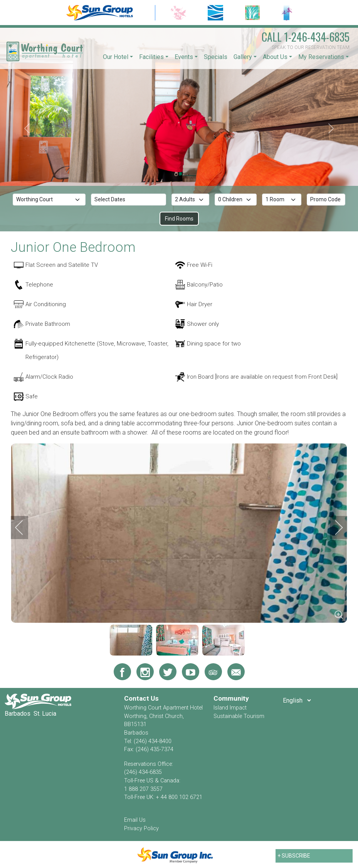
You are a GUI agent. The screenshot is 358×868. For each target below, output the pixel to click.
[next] (334, 528)
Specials (216, 57)
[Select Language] (297, 700)
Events (184, 57)
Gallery (243, 57)
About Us (275, 57)
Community (231, 698)
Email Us (135, 820)
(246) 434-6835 (143, 772)
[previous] (24, 528)
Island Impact (230, 708)
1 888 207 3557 (143, 789)
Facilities (151, 57)
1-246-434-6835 (306, 37)
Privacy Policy (141, 828)
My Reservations (321, 57)
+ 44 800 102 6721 (179, 797)
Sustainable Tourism (239, 716)
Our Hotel (116, 57)
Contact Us (141, 698)
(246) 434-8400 (153, 741)
